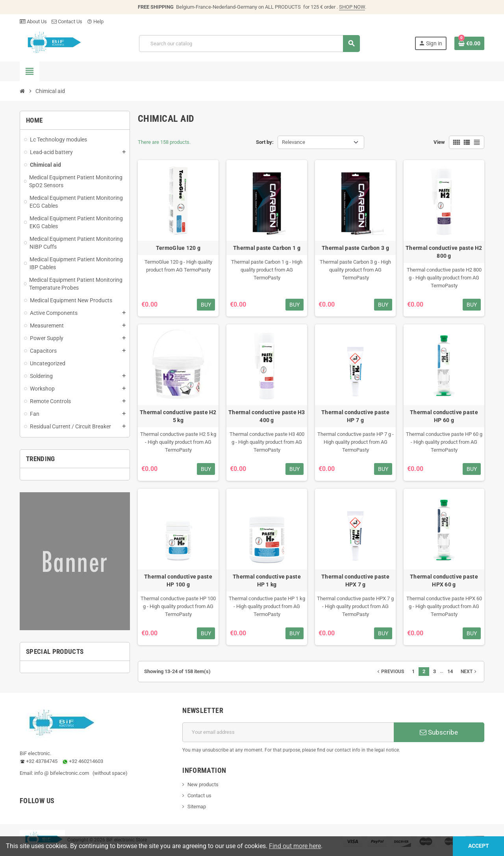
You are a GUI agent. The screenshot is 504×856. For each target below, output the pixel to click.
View (439, 142)
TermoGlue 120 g (178, 248)
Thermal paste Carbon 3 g (355, 248)
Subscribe (439, 732)
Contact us (199, 796)
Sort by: (265, 142)
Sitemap (197, 807)
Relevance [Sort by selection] (294, 142)
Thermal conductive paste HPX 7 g (355, 581)
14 (450, 671)
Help (95, 21)
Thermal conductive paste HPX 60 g (444, 581)
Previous (390, 672)
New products (203, 784)
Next (469, 672)
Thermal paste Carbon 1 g (267, 248)
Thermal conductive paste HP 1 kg (267, 581)
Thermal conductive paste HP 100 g (178, 581)
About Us (33, 21)
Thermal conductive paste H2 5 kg (178, 416)
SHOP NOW (352, 7)
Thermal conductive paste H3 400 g (267, 416)
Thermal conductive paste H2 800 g (444, 252)
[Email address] (288, 732)
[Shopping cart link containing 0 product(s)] (469, 43)
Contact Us (67, 21)
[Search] (249, 44)
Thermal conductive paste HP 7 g (355, 416)
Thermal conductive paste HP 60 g (444, 416)
